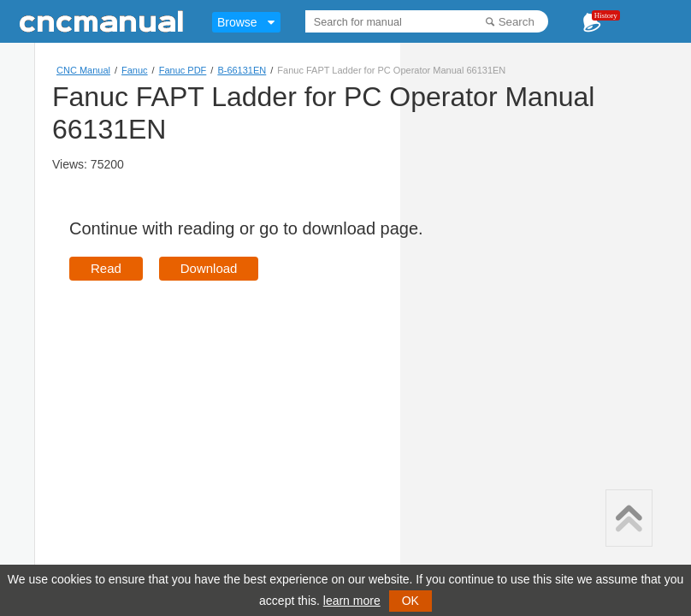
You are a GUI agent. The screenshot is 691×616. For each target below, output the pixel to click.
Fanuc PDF (183, 70)
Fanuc (135, 70)
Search (517, 22)
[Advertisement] (213, 418)
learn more (352, 601)
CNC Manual (83, 70)
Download (209, 268)
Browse (237, 22)
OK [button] (410, 601)
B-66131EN (242, 70)
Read (106, 268)
